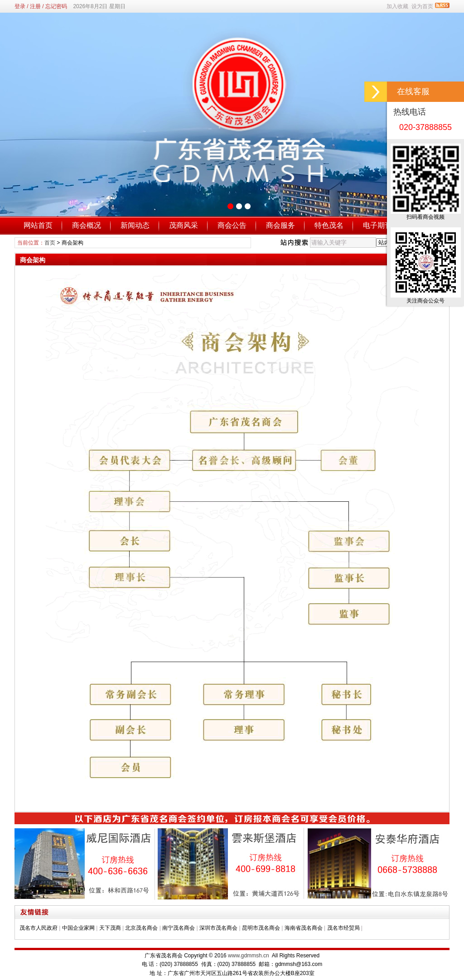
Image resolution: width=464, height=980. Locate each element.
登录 (20, 6)
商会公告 (232, 225)
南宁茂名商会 (179, 928)
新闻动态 (135, 225)
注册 (35, 6)
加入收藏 (397, 6)
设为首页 (422, 6)
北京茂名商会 (141, 928)
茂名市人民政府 (39, 928)
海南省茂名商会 (304, 928)
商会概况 (87, 225)
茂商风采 (184, 225)
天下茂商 (110, 928)
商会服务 (280, 225)
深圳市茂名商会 (218, 928)
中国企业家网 (78, 928)
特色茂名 (329, 225)
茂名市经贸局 (343, 928)
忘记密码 (56, 6)
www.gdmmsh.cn (249, 956)
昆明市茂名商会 (261, 928)
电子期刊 (377, 225)
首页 (50, 243)
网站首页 (38, 225)
